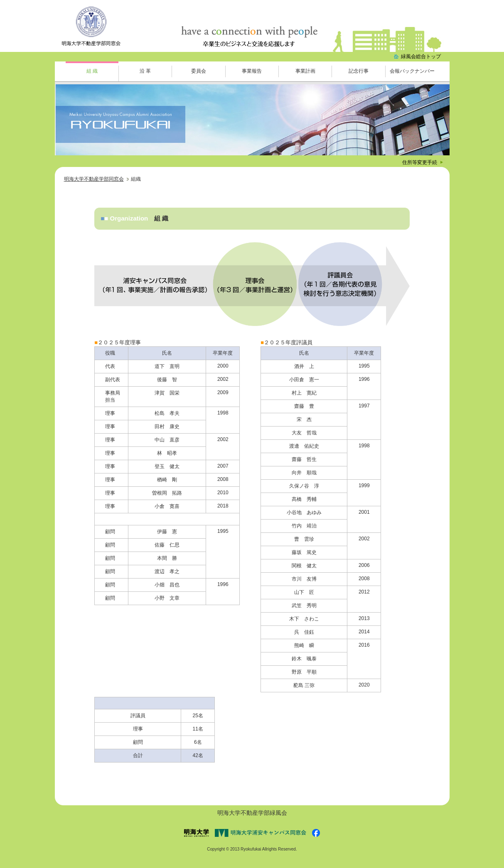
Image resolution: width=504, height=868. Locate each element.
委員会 (199, 71)
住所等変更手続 (420, 162)
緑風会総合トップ (421, 56)
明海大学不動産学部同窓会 (94, 179)
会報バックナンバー (412, 71)
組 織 (92, 71)
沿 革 (145, 71)
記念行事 (359, 71)
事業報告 (252, 71)
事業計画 (305, 71)
